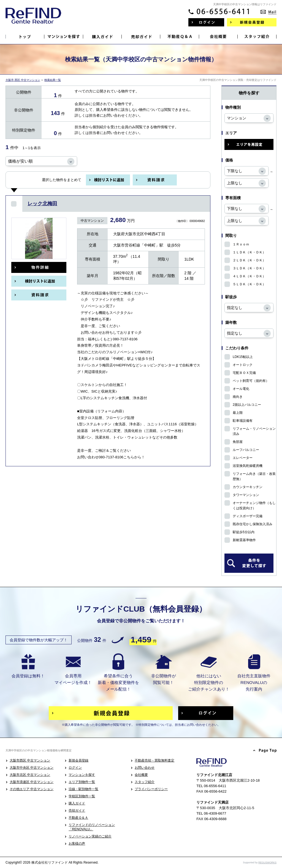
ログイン (75, 768)
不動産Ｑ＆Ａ (78, 818)
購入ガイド (77, 803)
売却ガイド (77, 811)
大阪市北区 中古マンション (30, 775)
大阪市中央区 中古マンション (32, 768)
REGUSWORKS (267, 862)
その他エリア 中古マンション (32, 789)
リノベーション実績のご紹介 (90, 836)
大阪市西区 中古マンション (30, 760)
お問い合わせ (145, 768)
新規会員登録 (78, 760)
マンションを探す (82, 775)
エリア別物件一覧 (82, 782)
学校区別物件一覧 (82, 796)
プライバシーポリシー (151, 789)
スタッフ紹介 (145, 782)
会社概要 (141, 775)
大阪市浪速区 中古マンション (32, 782)
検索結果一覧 (53, 80)
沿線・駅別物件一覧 (83, 789)
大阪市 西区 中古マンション (23, 80)
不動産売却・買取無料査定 (154, 760)
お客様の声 (77, 844)
